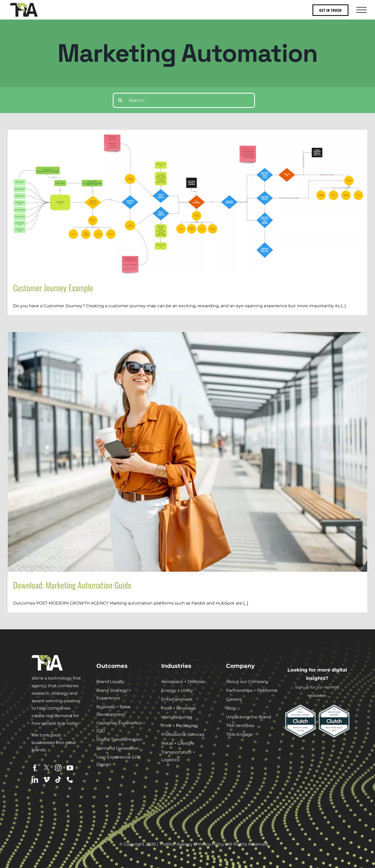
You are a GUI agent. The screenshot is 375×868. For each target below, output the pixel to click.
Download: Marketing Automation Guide (72, 585)
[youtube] (70, 768)
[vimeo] (46, 780)
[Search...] (184, 100)
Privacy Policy (210, 844)
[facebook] (35, 768)
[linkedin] (35, 780)
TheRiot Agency (176, 844)
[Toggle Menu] (361, 10)
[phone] (70, 780)
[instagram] (58, 768)
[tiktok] (58, 780)
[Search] (120, 100)
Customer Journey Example (53, 288)
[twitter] (46, 768)
